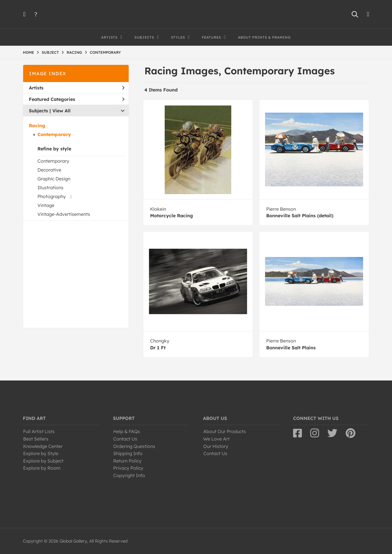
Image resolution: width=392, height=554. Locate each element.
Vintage (46, 205)
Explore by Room (42, 468)
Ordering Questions (134, 446)
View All (61, 111)
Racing (37, 125)
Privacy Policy (128, 468)
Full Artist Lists (39, 431)
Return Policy (127, 461)
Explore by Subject (43, 461)
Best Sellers (36, 439)
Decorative (49, 170)
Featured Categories (77, 99)
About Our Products (225, 431)
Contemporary (54, 134)
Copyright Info (129, 475)
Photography (52, 196)
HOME (28, 52)
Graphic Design (54, 179)
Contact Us (125, 439)
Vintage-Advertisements (64, 214)
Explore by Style (41, 453)
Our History (216, 446)
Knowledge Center (43, 446)
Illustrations (50, 188)
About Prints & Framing (264, 37)
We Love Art (216, 439)
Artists (77, 88)
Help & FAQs (127, 431)
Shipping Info (128, 453)
